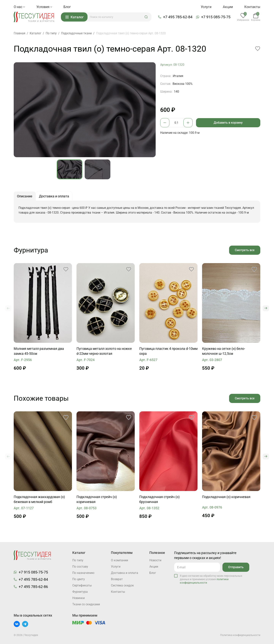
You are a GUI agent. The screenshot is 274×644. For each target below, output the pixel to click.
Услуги (206, 7)
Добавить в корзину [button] (228, 123)
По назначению (83, 573)
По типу (78, 560)
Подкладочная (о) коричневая (226, 497)
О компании (119, 560)
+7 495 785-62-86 (33, 587)
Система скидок (122, 585)
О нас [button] (19, 7)
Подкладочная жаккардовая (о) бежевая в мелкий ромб (39, 499)
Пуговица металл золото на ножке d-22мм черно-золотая (104, 351)
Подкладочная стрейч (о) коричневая (97, 499)
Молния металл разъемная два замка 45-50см (39, 351)
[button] (146, 17)
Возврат (117, 579)
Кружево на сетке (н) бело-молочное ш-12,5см (224, 351)
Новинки (78, 598)
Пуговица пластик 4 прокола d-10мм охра (168, 351)
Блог (67, 7)
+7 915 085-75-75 (216, 17)
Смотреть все (245, 250)
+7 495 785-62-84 (178, 17)
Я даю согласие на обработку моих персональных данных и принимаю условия (211, 579)
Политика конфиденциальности (240, 635)
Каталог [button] (75, 17)
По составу (80, 567)
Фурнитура (80, 592)
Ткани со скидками (86, 604)
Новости (155, 560)
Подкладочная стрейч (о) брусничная (159, 499)
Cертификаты (82, 585)
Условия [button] (44, 7)
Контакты (252, 7)
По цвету (79, 579)
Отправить (236, 567)
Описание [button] (25, 196)
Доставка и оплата (125, 573)
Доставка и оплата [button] (54, 196)
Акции (228, 7)
